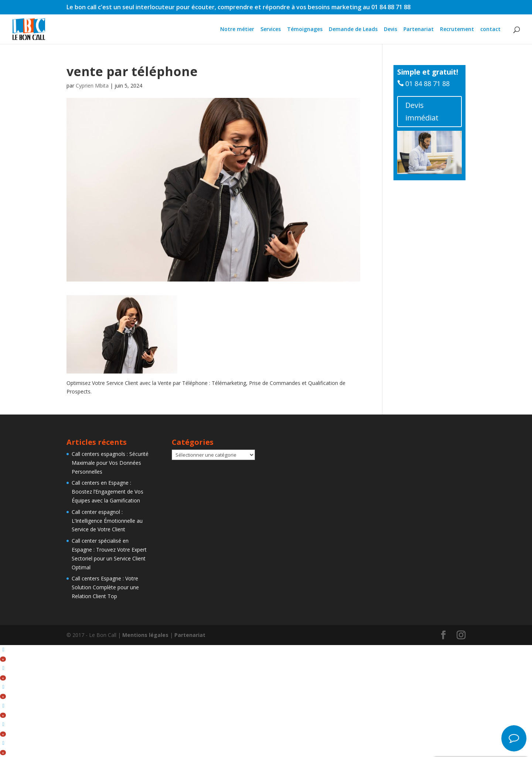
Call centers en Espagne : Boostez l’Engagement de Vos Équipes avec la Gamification (108, 492)
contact (490, 30)
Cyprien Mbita (92, 86)
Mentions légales (145, 635)
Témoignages (305, 30)
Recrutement (457, 30)
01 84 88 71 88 (427, 83)
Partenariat (419, 30)
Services (271, 30)
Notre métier (237, 30)
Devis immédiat (422, 111)
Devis (391, 30)
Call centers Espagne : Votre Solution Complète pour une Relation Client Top (105, 587)
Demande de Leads (353, 30)
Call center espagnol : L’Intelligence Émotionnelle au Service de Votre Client (107, 521)
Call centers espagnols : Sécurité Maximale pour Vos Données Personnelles (110, 463)
